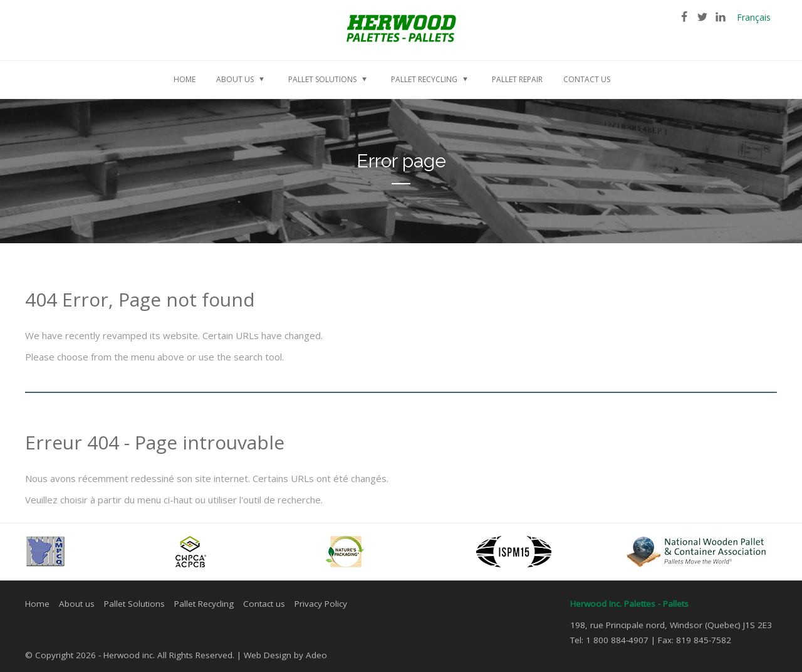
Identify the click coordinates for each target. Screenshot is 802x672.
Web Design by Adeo (285, 655)
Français (754, 17)
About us (77, 604)
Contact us (264, 604)
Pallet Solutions (134, 604)
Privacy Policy (321, 604)
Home (37, 604)
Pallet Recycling (204, 604)
